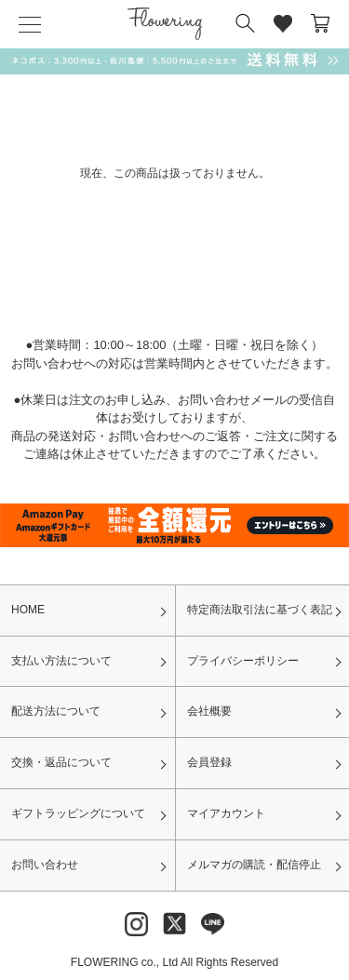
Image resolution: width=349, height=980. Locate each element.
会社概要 (209, 711)
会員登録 (209, 762)
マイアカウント (226, 813)
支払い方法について (61, 661)
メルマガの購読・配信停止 (254, 865)
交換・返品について (61, 762)
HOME (28, 610)
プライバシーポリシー (243, 661)
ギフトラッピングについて (78, 813)
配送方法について (56, 711)
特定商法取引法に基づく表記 (260, 610)
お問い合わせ (45, 865)
